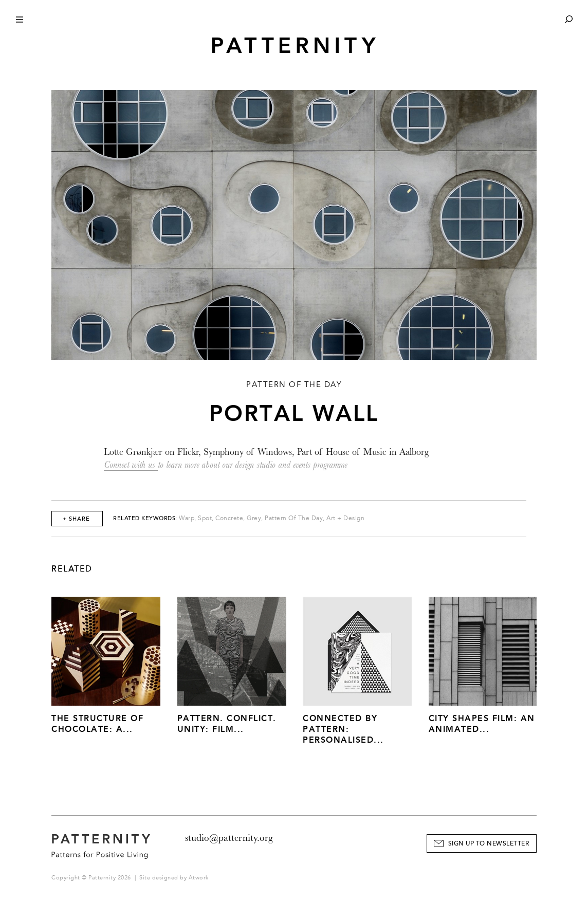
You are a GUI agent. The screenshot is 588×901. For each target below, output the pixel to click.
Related (72, 569)
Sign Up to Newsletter (489, 844)
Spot (205, 518)
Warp (187, 518)
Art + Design (345, 518)
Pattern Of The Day (294, 518)
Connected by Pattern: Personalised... (343, 729)
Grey (254, 518)
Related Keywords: (145, 518)
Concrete (229, 518)
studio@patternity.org (229, 838)
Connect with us (131, 465)
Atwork (199, 878)
